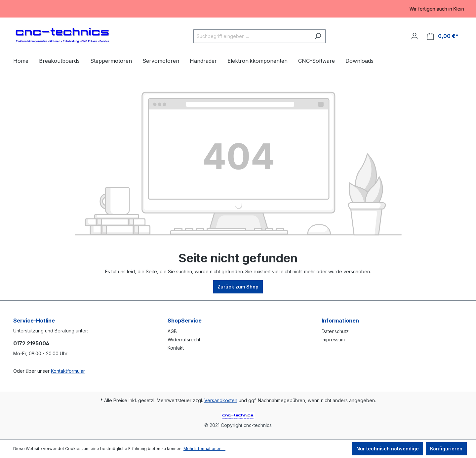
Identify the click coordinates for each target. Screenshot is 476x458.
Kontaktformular (68, 371)
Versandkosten (221, 400)
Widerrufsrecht (184, 340)
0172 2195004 (31, 343)
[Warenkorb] (443, 36)
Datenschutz (335, 331)
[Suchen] (318, 36)
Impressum (333, 340)
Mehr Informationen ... (204, 449)
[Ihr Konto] (415, 36)
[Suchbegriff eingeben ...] (252, 36)
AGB (172, 331)
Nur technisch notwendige (388, 449)
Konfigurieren (446, 449)
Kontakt (176, 348)
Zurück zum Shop (238, 287)
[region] (238, 9)
